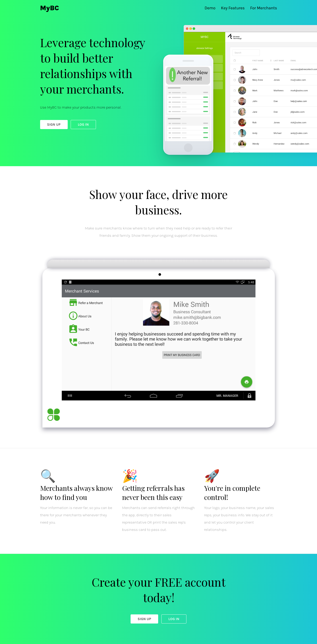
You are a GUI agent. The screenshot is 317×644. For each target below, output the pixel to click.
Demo (211, 8)
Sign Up (54, 125)
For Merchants (264, 8)
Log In (83, 125)
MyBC (50, 8)
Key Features (233, 8)
